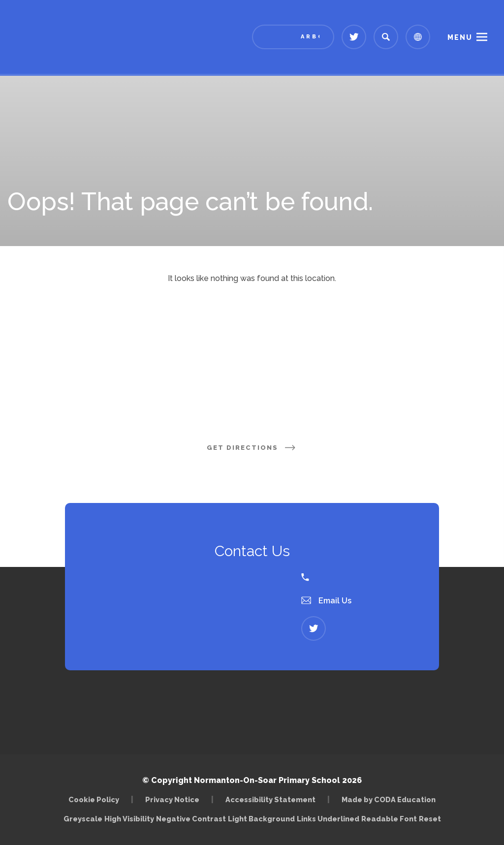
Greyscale (83, 819)
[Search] (386, 37)
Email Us (326, 601)
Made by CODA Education (389, 799)
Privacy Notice (172, 799)
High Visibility (129, 819)
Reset (430, 819)
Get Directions (252, 448)
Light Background (261, 819)
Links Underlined (328, 819)
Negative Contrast (191, 819)
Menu (460, 37)
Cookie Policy (94, 799)
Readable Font (389, 819)
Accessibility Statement (270, 799)
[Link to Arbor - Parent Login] (293, 37)
